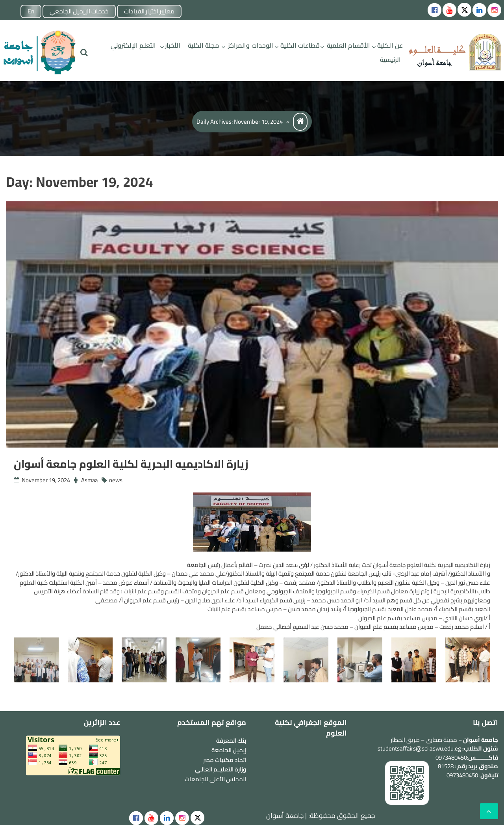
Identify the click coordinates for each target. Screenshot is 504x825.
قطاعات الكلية (300, 45)
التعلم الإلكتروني (133, 45)
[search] (84, 53)
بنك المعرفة (231, 740)
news (117, 480)
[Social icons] (435, 10)
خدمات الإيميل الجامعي (82, 11)
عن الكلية (390, 45)
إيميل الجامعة (229, 750)
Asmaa (90, 480)
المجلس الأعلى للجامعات (215, 779)
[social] (136, 818)
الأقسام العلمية (348, 45)
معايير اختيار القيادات (154, 11)
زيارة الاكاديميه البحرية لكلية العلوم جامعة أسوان (135, 464)
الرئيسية (390, 59)
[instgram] (494, 10)
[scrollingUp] (489, 811)
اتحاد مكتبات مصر (225, 760)
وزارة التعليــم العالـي (220, 769)
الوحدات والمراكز (251, 45)
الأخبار (173, 45)
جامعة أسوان (285, 816)
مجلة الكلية (203, 45)
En (33, 11)
